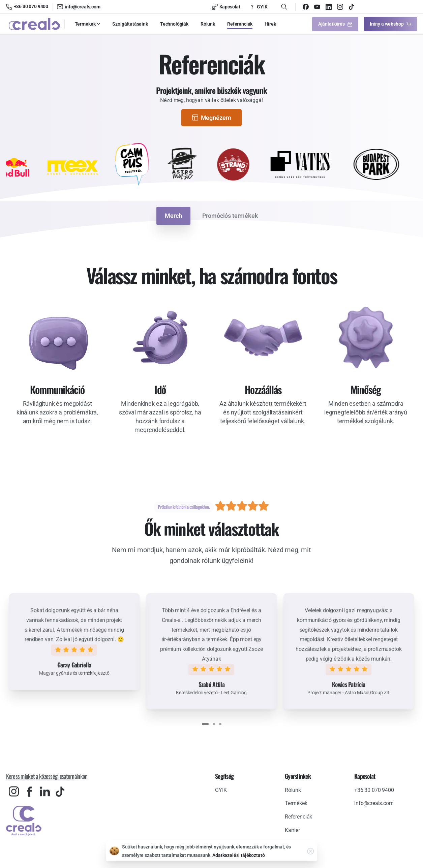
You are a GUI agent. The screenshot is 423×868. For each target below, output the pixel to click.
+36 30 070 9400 (27, 7)
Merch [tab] (173, 216)
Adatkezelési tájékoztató (238, 855)
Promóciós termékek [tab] (230, 216)
